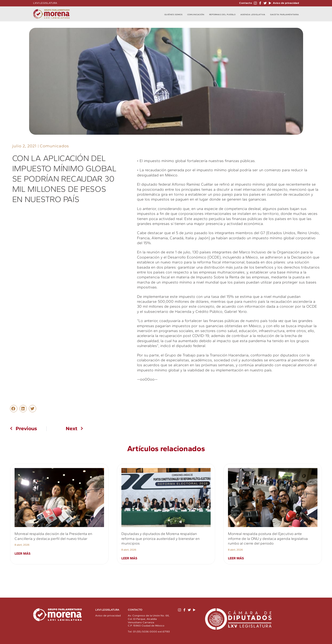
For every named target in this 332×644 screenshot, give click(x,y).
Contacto (246, 3)
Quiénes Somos (173, 15)
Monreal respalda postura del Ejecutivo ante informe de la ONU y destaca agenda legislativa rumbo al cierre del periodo (268, 538)
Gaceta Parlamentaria (284, 15)
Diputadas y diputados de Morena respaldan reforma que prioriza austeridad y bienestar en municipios (161, 538)
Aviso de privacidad (286, 3)
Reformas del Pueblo (222, 15)
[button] (14, 409)
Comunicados (54, 146)
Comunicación (196, 15)
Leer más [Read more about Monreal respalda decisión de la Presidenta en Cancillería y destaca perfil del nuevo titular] (22, 553)
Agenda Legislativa (253, 15)
